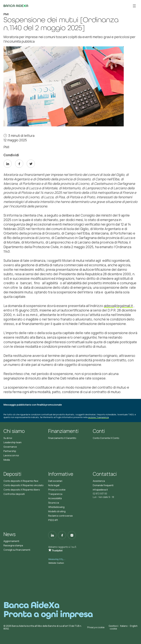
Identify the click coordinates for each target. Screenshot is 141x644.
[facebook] (19, 164)
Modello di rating (57, 511)
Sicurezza (54, 503)
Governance (10, 447)
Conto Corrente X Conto (106, 438)
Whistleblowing (56, 507)
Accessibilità (55, 498)
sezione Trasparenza (98, 417)
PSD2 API (53, 520)
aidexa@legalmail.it (118, 306)
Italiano (124, 626)
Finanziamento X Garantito (62, 438)
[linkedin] (8, 164)
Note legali (54, 485)
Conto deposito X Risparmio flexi (21, 481)
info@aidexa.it (100, 490)
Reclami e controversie (60, 516)
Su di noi (8, 438)
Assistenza (99, 481)
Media (7, 460)
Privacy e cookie (57, 490)
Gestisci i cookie (113, 627)
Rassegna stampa (13, 545)
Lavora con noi (11, 455)
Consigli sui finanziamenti (17, 550)
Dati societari (55, 481)
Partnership (10, 451)
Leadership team (12, 442)
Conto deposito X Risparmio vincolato (24, 485)
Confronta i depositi (14, 494)
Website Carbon (56, 563)
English (134, 626)
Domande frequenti (103, 485)
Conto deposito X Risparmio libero (22, 490)
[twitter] (31, 164)
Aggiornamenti (11, 541)
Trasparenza (55, 494)
